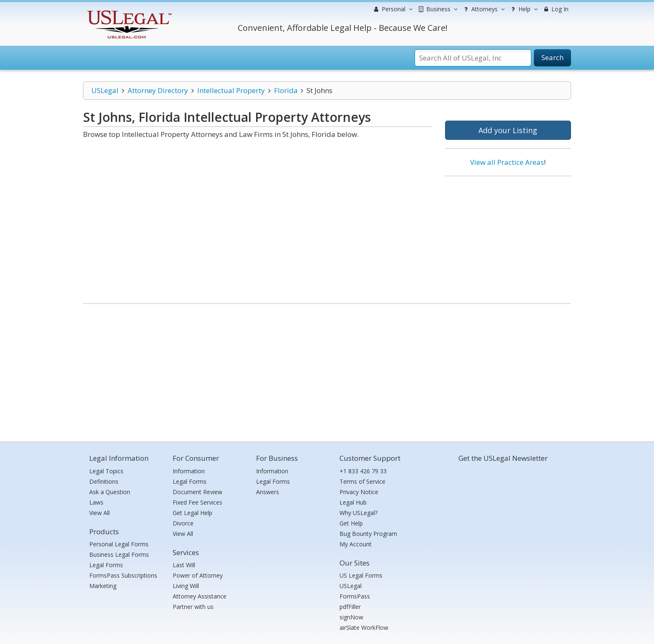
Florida (286, 90)
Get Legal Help (192, 513)
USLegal (105, 90)
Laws (96, 502)
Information (189, 471)
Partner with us (193, 607)
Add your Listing (508, 130)
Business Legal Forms (119, 554)
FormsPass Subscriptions (123, 575)
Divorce (183, 523)
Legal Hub (353, 502)
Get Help (351, 523)
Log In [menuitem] (555, 9)
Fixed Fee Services (197, 502)
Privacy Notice (359, 492)
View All (99, 513)
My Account (356, 544)
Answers (268, 492)
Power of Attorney (198, 575)
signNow (351, 617)
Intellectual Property (231, 90)
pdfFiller (350, 607)
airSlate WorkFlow (364, 628)
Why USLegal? (358, 513)
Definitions (104, 481)
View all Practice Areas (507, 162)
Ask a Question (110, 492)
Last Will (184, 565)
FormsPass (355, 596)
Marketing (103, 586)
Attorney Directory (158, 90)
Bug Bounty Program (368, 534)
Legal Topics (106, 471)
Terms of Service (362, 481)
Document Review (197, 492)
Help (523, 9)
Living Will (186, 586)
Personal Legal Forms (119, 544)
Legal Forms (106, 565)
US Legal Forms (361, 575)
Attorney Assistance (200, 596)
